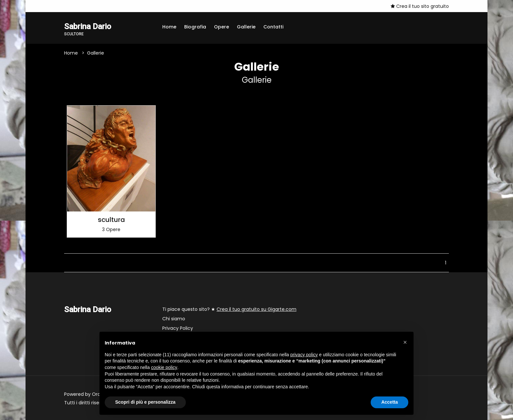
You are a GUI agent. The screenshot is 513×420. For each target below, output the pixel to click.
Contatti (273, 27)
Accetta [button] (389, 402)
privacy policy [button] (304, 355)
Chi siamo (174, 319)
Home (169, 27)
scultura (111, 220)
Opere (221, 27)
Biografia (195, 27)
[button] (405, 342)
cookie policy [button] (164, 367)
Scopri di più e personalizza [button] (145, 402)
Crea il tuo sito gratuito (420, 6)
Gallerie (246, 27)
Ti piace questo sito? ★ (229, 309)
